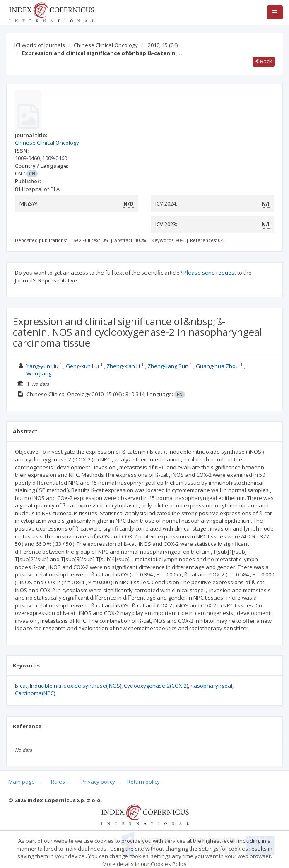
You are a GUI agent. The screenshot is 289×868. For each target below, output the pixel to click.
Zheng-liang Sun (169, 366)
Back (264, 61)
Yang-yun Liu (43, 366)
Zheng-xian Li (124, 366)
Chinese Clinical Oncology (106, 45)
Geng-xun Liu (83, 366)
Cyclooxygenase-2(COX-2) (156, 686)
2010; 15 (163, 45)
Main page (22, 782)
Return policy (143, 782)
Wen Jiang (40, 373)
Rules (58, 782)
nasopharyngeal (211, 686)
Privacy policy (98, 782)
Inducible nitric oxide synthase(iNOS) (76, 686)
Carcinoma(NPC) (35, 693)
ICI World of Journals (40, 45)
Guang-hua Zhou (218, 366)
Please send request (210, 273)
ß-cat (21, 686)
